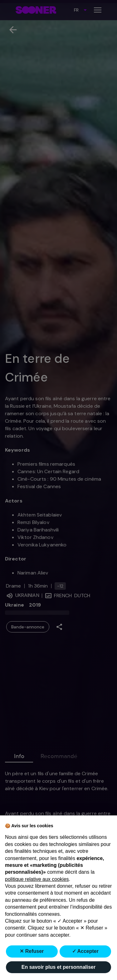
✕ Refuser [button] (32, 951)
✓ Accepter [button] (85, 951)
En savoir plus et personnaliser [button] (58, 967)
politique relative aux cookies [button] (37, 879)
